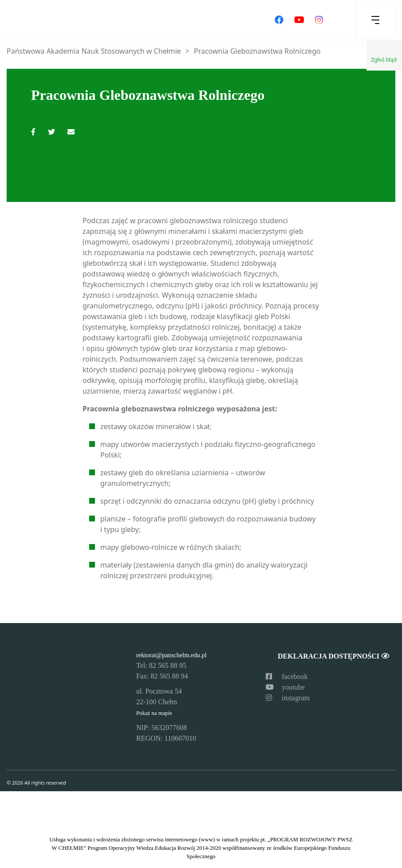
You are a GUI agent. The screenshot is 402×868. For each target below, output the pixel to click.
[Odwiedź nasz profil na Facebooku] (279, 20)
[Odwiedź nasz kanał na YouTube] (299, 20)
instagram (288, 698)
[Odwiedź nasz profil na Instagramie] (319, 20)
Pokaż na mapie (154, 713)
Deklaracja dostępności (333, 656)
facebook (287, 677)
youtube (285, 687)
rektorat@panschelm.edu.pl (171, 655)
